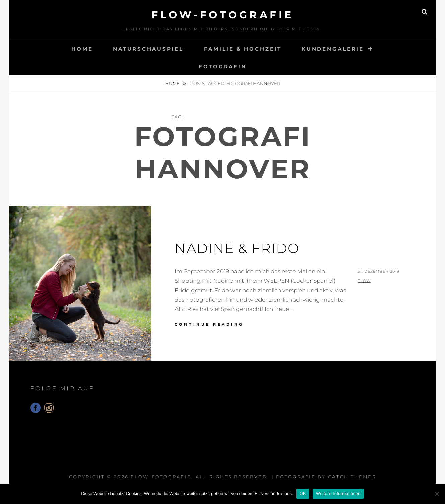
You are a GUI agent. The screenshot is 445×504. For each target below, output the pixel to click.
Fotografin (223, 67)
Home (82, 49)
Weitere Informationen (338, 493)
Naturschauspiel (148, 49)
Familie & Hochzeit (243, 49)
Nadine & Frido (237, 248)
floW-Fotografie (222, 15)
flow (364, 281)
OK (303, 493)
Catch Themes (352, 477)
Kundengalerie (333, 49)
